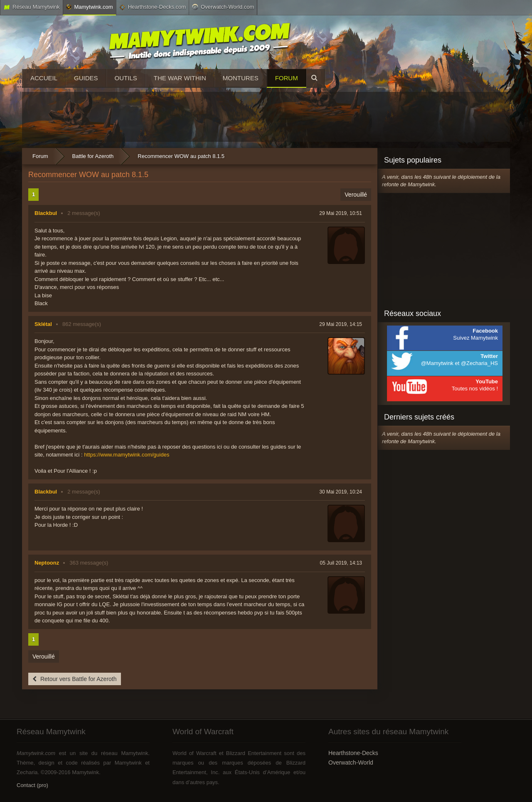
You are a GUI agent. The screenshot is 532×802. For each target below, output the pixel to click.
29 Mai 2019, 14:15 (341, 324)
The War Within (180, 78)
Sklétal (43, 324)
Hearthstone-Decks (353, 753)
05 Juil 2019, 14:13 (341, 563)
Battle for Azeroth (93, 156)
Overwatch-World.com (223, 7)
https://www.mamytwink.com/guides (127, 455)
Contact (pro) (32, 785)
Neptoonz (47, 563)
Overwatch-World (351, 763)
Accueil (44, 78)
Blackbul (46, 213)
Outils (126, 78)
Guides (86, 78)
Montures (241, 78)
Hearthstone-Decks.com (153, 7)
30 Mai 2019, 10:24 (341, 492)
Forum (287, 78)
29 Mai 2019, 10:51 (341, 213)
